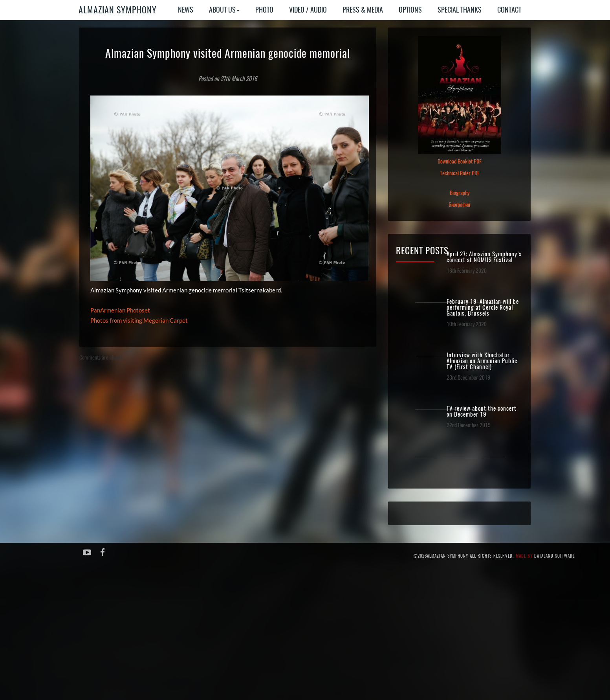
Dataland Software (554, 556)
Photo (264, 10)
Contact (509, 10)
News (186, 10)
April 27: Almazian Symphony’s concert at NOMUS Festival (484, 257)
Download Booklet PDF (459, 161)
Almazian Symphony (118, 10)
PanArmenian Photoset (120, 310)
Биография (459, 205)
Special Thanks (460, 10)
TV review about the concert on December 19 (482, 412)
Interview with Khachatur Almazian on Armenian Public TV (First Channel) (482, 361)
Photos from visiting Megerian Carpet (139, 320)
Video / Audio (308, 10)
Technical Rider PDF (460, 173)
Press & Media (363, 10)
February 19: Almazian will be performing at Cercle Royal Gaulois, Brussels (483, 308)
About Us (224, 10)
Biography (460, 193)
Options (410, 10)
